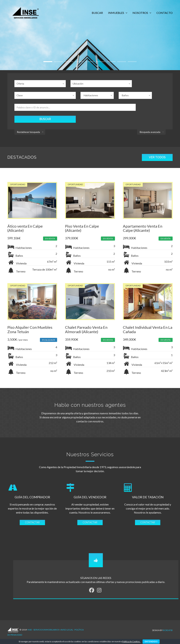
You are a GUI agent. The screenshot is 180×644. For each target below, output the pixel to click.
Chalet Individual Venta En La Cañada (146, 311)
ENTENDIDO (151, 641)
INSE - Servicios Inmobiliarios (43, 612)
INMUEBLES (116, 13)
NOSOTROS (141, 13)
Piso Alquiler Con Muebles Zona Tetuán (30, 311)
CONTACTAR (32, 505)
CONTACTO (165, 13)
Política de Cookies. (131, 641)
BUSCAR (97, 13)
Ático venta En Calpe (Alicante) (25, 209)
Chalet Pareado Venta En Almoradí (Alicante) (87, 311)
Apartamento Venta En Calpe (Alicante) (143, 209)
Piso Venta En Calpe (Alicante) (82, 209)
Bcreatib (168, 612)
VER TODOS (157, 138)
